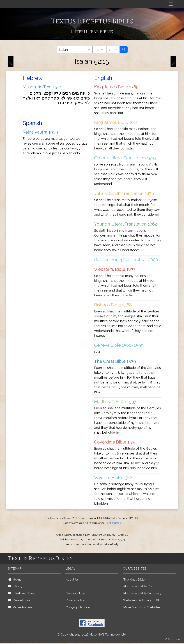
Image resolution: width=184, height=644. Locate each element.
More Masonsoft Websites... (143, 607)
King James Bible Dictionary (142, 593)
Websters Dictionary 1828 (141, 600)
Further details (113, 523)
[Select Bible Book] (75, 50)
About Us (72, 579)
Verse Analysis (20, 607)
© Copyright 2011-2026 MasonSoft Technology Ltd (92, 635)
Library (15, 586)
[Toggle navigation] (171, 4)
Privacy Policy (75, 600)
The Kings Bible (134, 579)
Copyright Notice (78, 607)
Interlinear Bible (21, 593)
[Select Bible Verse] (113, 50)
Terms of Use (75, 593)
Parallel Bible (19, 600)
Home (15, 579)
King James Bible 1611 (138, 586)
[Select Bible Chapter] (100, 50)
